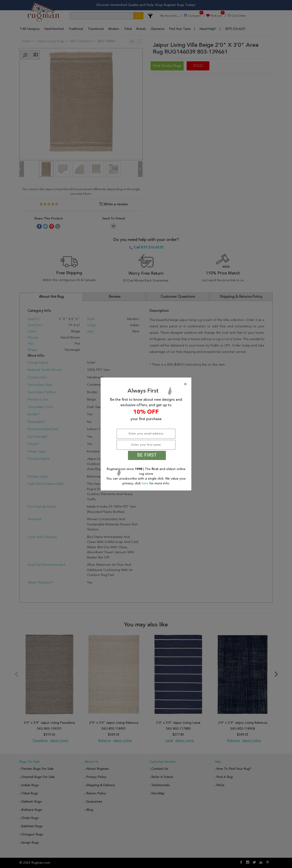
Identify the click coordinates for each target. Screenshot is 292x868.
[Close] (147, 384)
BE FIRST (147, 455)
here (145, 483)
